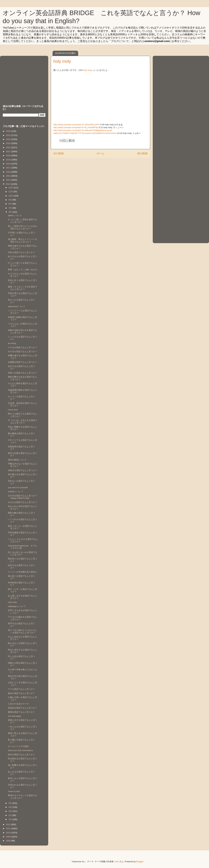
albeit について (15, 215)
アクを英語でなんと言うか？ (21, 689)
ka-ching (12, 343)
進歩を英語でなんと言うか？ (21, 693)
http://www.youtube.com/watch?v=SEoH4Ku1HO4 (77, 125)
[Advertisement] (23, 77)
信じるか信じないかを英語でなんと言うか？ (23, 554)
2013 (9, 184)
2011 (9, 828)
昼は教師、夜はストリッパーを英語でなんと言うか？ (23, 240)
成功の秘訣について (17, 460)
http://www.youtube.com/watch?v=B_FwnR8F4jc (76, 127)
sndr (117, 862)
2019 (9, 160)
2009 (9, 837)
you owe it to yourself (18, 487)
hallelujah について (17, 606)
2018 (9, 164)
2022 (9, 147)
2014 (9, 180)
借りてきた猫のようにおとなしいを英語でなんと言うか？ (23, 631)
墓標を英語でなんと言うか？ (21, 712)
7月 (10, 208)
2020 (9, 155)
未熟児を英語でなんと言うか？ (23, 470)
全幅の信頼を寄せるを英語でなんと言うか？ (23, 331)
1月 (10, 819)
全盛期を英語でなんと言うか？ (23, 362)
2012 (9, 824)
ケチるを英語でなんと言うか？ (23, 347)
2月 (10, 815)
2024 (9, 139)
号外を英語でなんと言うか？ (21, 252)
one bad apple (14, 716)
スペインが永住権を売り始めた (23, 572)
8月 (10, 204)
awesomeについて (17, 306)
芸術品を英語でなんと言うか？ (23, 708)
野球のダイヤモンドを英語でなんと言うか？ (23, 797)
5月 (10, 803)
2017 (9, 168)
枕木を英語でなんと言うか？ (21, 755)
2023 (9, 143)
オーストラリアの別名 (18, 746)
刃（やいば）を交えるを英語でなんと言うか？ (23, 422)
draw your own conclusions (20, 750)
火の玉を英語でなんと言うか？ (23, 351)
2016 (9, 172)
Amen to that (14, 791)
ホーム (100, 153)
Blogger (140, 862)
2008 (9, 841)
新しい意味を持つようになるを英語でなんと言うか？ (23, 227)
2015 (9, 176)
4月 (10, 807)
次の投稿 (59, 153)
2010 (9, 833)
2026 (9, 131)
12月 (11, 188)
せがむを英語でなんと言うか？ (23, 502)
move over (13, 410)
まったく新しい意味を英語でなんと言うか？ (23, 221)
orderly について (16, 491)
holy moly (87, 70)
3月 (10, 811)
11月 (11, 192)
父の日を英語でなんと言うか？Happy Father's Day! (23, 497)
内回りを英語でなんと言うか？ (23, 373)
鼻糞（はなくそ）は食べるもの (23, 270)
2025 (9, 135)
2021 (9, 151)
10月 (11, 196)
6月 (10, 212)
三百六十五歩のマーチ (18, 704)
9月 (10, 200)
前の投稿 (142, 153)
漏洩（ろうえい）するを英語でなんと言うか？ (23, 288)
